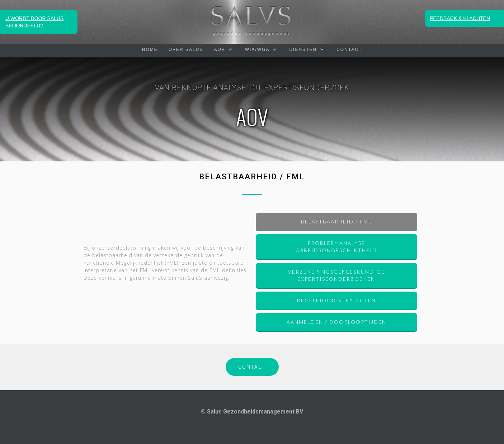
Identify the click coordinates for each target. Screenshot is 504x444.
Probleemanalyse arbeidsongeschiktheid (336, 247)
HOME (150, 49)
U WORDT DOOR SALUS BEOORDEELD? (34, 22)
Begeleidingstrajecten (336, 300)
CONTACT (252, 367)
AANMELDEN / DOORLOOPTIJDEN (336, 322)
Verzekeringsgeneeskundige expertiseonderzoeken (336, 275)
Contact (349, 49)
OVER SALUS (186, 49)
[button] (224, 49)
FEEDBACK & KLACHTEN (460, 18)
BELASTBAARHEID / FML (336, 221)
